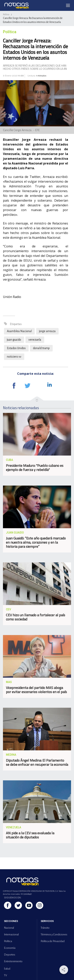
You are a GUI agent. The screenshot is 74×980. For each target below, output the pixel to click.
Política (6, 14)
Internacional (11, 934)
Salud (7, 969)
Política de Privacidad (53, 941)
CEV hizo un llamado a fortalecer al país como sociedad (36, 617)
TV (5, 975)
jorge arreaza (47, 331)
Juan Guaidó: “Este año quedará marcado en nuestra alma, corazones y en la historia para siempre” (36, 542)
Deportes (10, 955)
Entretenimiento (13, 961)
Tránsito (45, 928)
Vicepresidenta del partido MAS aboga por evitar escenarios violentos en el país (36, 690)
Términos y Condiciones (54, 934)
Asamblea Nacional (19, 331)
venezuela (35, 340)
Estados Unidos (16, 348)
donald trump (41, 348)
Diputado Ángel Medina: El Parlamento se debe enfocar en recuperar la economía (37, 762)
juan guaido (14, 340)
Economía (10, 948)
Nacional (9, 928)
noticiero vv (14, 357)
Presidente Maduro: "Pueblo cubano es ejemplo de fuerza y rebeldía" (35, 468)
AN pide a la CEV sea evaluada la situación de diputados (30, 835)
